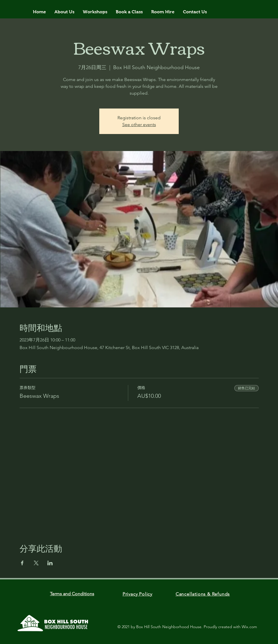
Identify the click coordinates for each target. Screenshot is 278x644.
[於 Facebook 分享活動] (22, 563)
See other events (139, 125)
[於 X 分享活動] (36, 563)
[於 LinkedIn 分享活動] (50, 563)
